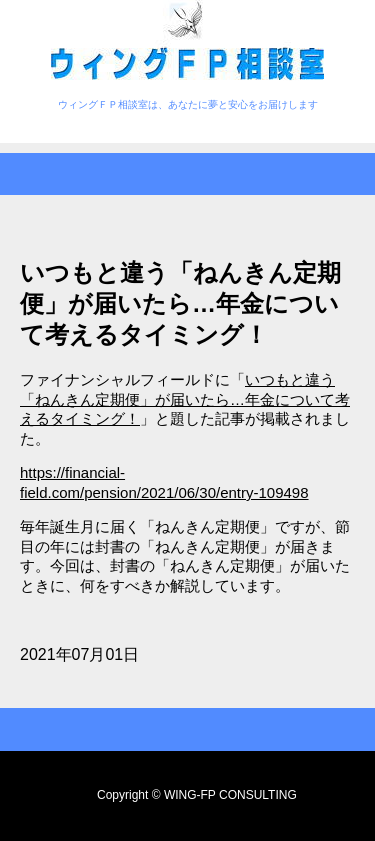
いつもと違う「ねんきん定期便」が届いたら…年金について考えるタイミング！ (185, 399)
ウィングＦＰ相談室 (187, 42)
